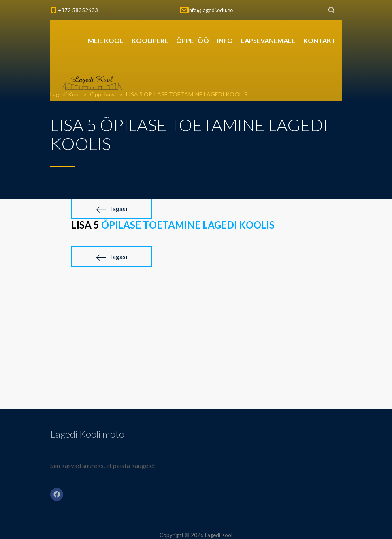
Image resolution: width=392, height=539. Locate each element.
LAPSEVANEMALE (268, 40)
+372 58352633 (78, 10)
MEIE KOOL (106, 40)
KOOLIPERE (150, 40)
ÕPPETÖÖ (193, 40)
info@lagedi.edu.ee (210, 10)
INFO (225, 40)
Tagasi (112, 209)
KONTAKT (320, 40)
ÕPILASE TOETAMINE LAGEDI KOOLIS (188, 225)
